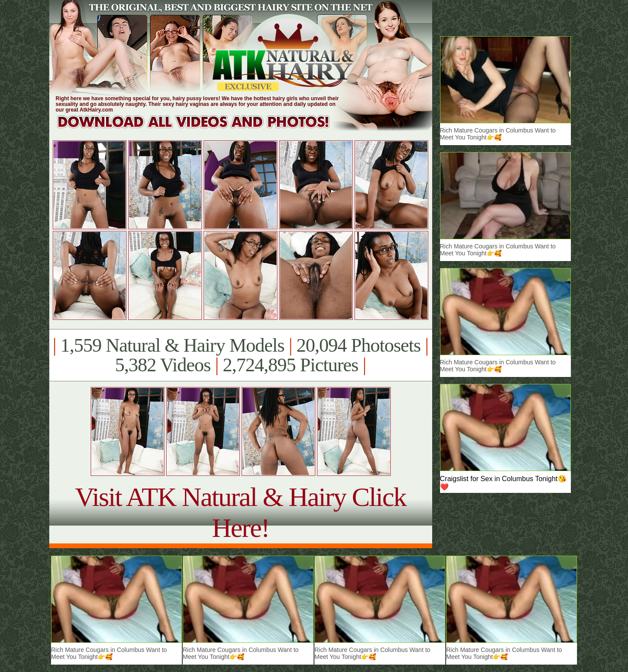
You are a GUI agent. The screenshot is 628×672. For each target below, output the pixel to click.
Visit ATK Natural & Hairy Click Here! (241, 512)
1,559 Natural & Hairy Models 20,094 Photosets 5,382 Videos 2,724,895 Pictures (241, 355)
